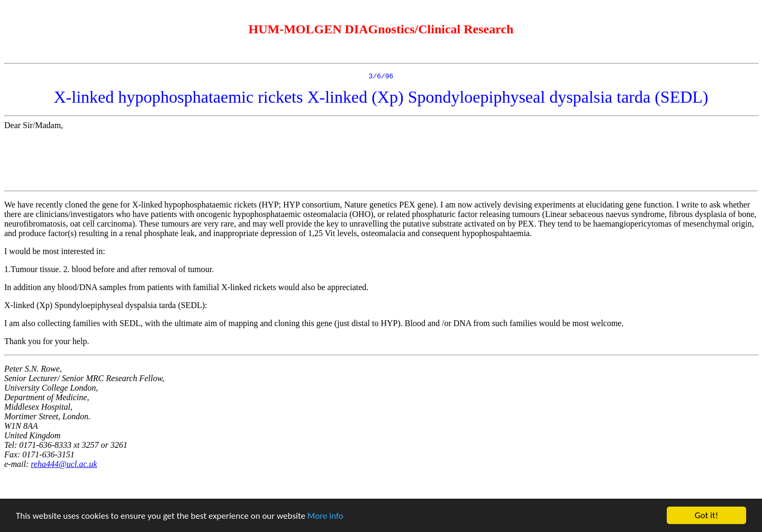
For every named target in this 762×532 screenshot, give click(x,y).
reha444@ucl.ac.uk (64, 466)
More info (325, 516)
